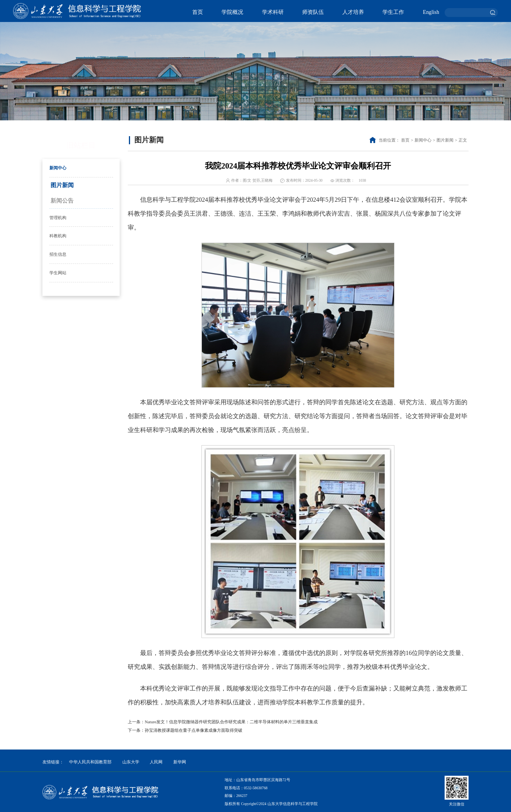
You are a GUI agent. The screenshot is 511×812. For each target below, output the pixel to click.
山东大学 (131, 762)
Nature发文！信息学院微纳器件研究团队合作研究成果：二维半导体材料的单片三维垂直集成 (231, 722)
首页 (198, 12)
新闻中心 (58, 168)
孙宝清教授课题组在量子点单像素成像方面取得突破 (194, 730)
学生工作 (393, 12)
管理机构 (58, 218)
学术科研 (273, 12)
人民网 (156, 762)
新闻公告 (62, 201)
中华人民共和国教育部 (90, 762)
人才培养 (353, 12)
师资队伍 (313, 12)
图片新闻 (62, 185)
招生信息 (58, 254)
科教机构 (58, 236)
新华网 (180, 762)
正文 (463, 140)
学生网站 (58, 273)
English (431, 12)
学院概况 (232, 12)
